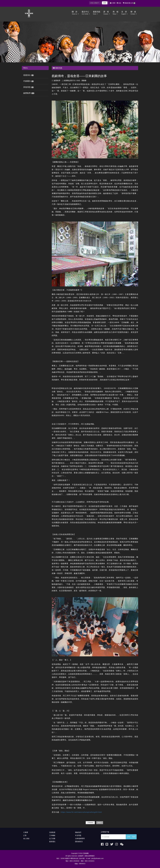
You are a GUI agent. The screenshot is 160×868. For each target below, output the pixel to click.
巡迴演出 (27, 75)
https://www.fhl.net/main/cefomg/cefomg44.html (81, 812)
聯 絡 (134, 13)
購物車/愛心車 (129, 3)
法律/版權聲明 (80, 838)
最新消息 (97, 13)
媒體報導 (27, 93)
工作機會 (52, 835)
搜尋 (105, 3)
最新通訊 (52, 842)
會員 (119, 3)
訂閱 (128, 837)
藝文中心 (86, 13)
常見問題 (78, 835)
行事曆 (113, 3)
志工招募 (52, 838)
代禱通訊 (27, 81)
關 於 (75, 13)
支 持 (124, 13)
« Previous (90, 823)
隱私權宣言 (79, 842)
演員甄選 (52, 832)
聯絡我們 (78, 832)
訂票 (25, 835)
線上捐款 (26, 838)
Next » (100, 823)
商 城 (116, 13)
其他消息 (27, 87)
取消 (134, 837)
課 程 (106, 13)
